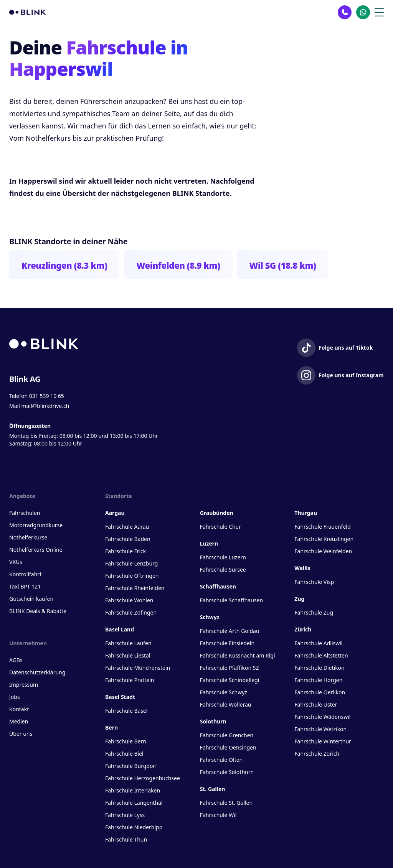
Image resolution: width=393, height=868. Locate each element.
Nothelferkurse (28, 537)
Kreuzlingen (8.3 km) (64, 265)
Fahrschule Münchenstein (138, 668)
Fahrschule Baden (128, 539)
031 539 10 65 (47, 396)
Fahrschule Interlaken (133, 790)
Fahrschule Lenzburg (131, 563)
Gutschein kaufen (31, 599)
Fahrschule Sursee (223, 570)
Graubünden (217, 513)
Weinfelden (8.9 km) (178, 265)
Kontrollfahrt (25, 574)
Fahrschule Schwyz (224, 692)
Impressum (24, 685)
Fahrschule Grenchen (227, 735)
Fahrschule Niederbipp (134, 827)
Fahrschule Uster (316, 704)
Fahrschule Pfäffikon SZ (230, 668)
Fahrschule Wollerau (226, 704)
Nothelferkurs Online (36, 550)
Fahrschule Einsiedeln (227, 643)
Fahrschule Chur (220, 527)
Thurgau (306, 513)
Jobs (15, 697)
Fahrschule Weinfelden (323, 551)
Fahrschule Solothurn (227, 772)
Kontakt (19, 709)
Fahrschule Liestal (128, 655)
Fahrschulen (25, 513)
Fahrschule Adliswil (318, 643)
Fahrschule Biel (124, 754)
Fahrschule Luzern (223, 557)
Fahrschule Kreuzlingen (324, 539)
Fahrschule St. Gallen (226, 803)
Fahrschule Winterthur (323, 741)
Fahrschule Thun (126, 839)
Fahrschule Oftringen (132, 576)
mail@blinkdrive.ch (45, 406)
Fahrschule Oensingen (228, 747)
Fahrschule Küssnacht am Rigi (238, 655)
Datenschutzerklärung (37, 672)
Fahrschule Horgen (318, 680)
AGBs (16, 660)
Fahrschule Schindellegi (230, 680)
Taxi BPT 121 (25, 586)
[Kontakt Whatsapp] (363, 12)
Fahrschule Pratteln (130, 680)
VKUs (16, 562)
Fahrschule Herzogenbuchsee (143, 778)
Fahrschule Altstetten (321, 655)
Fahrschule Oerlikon (320, 692)
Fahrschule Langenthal (134, 803)
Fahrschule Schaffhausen (231, 600)
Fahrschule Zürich (317, 754)
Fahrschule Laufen (128, 643)
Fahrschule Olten (221, 760)
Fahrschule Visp (314, 582)
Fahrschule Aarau (127, 527)
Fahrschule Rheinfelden (135, 588)
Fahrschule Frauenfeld (322, 527)
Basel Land (120, 629)
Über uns (21, 734)
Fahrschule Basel (126, 711)
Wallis (302, 568)
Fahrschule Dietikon (319, 668)
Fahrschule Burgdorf (131, 766)
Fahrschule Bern (126, 741)
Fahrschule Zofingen (131, 612)
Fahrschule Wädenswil (322, 717)
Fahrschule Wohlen (129, 600)
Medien (19, 721)
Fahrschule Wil (218, 815)
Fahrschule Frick (125, 551)
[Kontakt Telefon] (345, 12)
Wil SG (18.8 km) (283, 265)
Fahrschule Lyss (125, 815)
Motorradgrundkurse (36, 525)
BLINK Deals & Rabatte (38, 611)
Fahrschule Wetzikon (320, 729)
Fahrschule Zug (314, 612)
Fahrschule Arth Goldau (230, 631)
